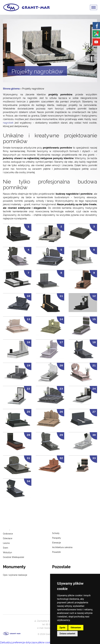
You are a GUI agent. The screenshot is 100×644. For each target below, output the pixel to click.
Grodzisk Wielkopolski (13, 557)
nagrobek (8, 123)
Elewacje (56, 542)
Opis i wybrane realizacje (15, 575)
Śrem (6, 548)
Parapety (57, 538)
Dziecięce (8, 538)
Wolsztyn (7, 552)
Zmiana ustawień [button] (67, 634)
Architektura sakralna (62, 547)
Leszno (6, 543)
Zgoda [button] (62, 628)
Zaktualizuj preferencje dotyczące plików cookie (26, 642)
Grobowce (8, 533)
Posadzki (56, 552)
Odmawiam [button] (76, 628)
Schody (56, 533)
